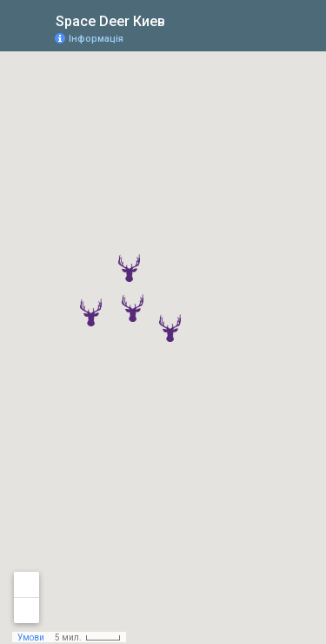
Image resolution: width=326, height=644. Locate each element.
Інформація (96, 39)
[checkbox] (179, 20)
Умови (31, 637)
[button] (170, 328)
